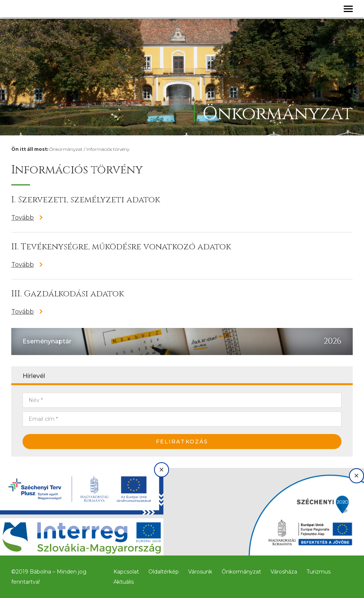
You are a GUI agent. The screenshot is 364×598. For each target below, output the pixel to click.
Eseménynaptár (47, 341)
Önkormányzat (66, 149)
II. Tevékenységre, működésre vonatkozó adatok (121, 247)
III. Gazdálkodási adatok (68, 294)
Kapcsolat (126, 572)
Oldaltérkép (164, 572)
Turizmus (319, 572)
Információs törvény (108, 149)
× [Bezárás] (162, 470)
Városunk (200, 572)
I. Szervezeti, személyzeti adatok (86, 200)
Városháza (284, 572)
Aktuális (124, 582)
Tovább (23, 218)
